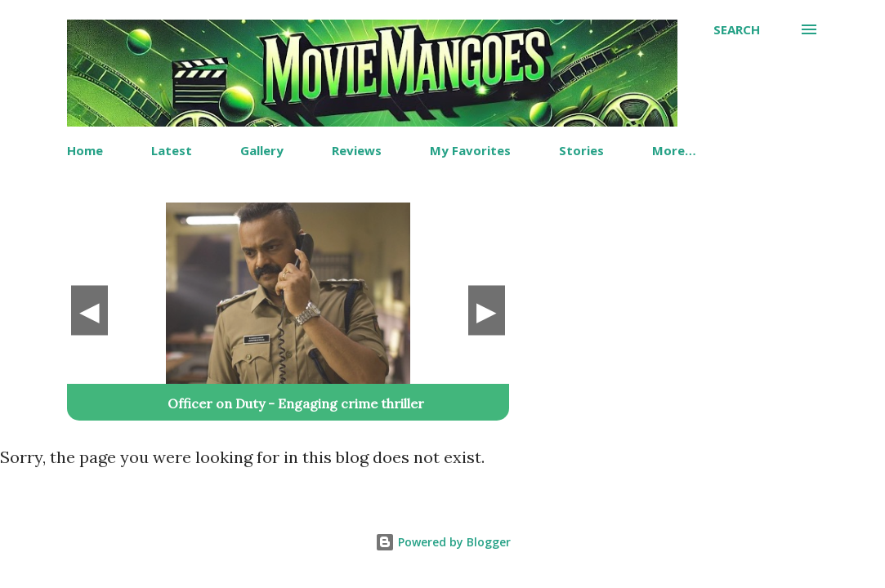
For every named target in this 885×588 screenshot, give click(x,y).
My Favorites (470, 150)
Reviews (357, 150)
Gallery (262, 150)
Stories (581, 150)
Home (85, 150)
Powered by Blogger (443, 542)
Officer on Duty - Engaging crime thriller (296, 403)
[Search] (737, 29)
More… (674, 150)
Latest (172, 150)
